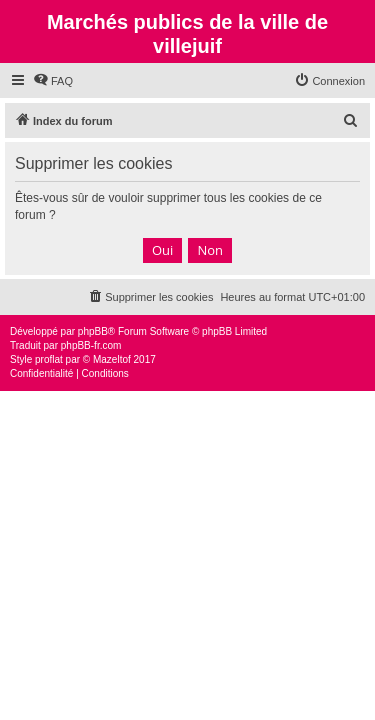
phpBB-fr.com (91, 345)
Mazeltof (112, 359)
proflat (49, 359)
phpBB (93, 331)
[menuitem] (53, 81)
